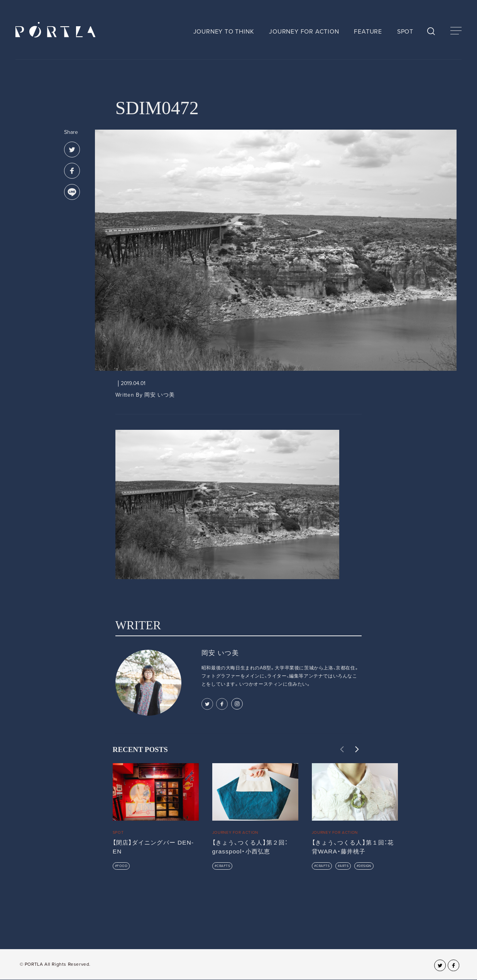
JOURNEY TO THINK (224, 32)
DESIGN (365, 866)
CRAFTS (223, 866)
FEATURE (368, 32)
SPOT (405, 32)
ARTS (344, 866)
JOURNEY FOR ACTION (304, 32)
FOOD (122, 866)
